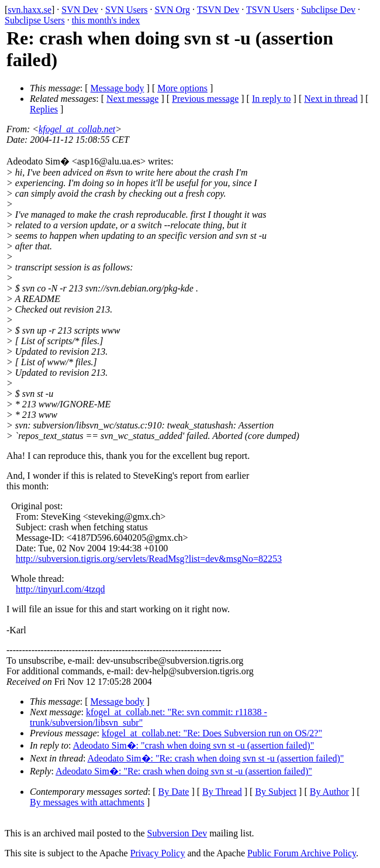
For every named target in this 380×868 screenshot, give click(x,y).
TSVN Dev (218, 10)
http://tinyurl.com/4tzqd (60, 589)
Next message (132, 99)
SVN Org (172, 10)
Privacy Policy (158, 853)
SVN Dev (80, 10)
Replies (44, 109)
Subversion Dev (177, 833)
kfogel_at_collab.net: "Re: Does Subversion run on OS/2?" (212, 733)
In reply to (272, 99)
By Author (329, 792)
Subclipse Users (35, 20)
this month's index (106, 20)
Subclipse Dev (328, 10)
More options (182, 88)
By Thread (222, 792)
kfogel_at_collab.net (77, 129)
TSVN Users (270, 10)
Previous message (205, 99)
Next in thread (331, 99)
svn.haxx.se (30, 10)
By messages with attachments (87, 802)
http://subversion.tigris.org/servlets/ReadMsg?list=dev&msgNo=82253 (149, 559)
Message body (118, 88)
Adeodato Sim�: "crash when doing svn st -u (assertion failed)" (194, 745)
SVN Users (126, 10)
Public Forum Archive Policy (302, 853)
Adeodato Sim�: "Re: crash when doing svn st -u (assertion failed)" (216, 758)
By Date (174, 792)
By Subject (276, 792)
